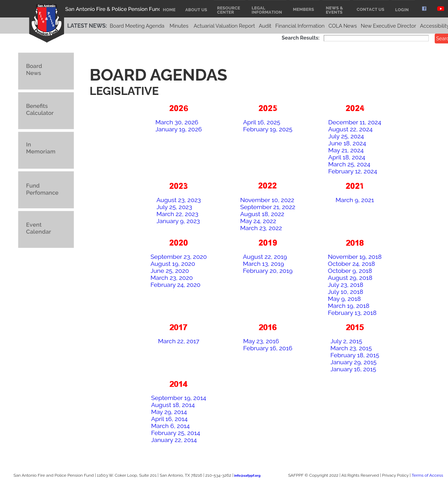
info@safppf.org (247, 475)
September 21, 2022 (268, 207)
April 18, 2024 (347, 157)
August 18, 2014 (173, 405)
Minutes (179, 26)
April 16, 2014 (169, 419)
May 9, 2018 (344, 299)
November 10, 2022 (267, 200)
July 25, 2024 (346, 136)
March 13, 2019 (263, 264)
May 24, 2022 (258, 221)
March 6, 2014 (170, 426)
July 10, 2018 (346, 292)
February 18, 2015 (355, 355)
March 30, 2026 (177, 122)
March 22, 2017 (178, 341)
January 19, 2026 (179, 129)
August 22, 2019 (265, 257)
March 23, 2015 (351, 348)
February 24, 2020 (176, 285)
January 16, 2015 (353, 369)
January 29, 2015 (353, 362)
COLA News (342, 26)
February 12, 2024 (353, 171)
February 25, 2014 (176, 433)
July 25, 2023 (174, 207)
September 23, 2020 (179, 257)
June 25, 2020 (170, 271)
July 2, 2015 (346, 341)
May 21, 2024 (346, 150)
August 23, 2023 (179, 200)
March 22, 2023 (177, 214)
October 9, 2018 (350, 271)
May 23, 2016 (261, 341)
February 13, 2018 (352, 313)
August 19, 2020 (173, 264)
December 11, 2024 (355, 122)
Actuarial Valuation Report (224, 26)
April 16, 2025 (262, 122)
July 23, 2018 (346, 285)
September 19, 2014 (179, 398)
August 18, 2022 (262, 214)
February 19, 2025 (268, 129)
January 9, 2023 (178, 221)
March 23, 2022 (261, 228)
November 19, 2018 (355, 257)
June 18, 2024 (347, 143)
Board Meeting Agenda (137, 26)
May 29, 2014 (169, 412)
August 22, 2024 (351, 129)
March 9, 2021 (355, 200)
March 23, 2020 (172, 278)
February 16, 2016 (268, 348)
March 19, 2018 (349, 306)
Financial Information (300, 26)
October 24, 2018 (352, 264)
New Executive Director (388, 26)
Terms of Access (427, 475)
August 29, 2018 (350, 278)
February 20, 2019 (268, 271)
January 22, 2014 (174, 440)
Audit (265, 26)
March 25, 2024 (349, 164)
